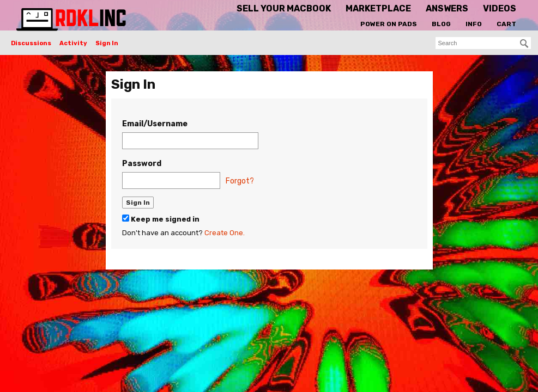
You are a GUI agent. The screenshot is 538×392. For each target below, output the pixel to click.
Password (142, 164)
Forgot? (240, 181)
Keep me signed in (161, 219)
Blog (441, 24)
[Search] (524, 44)
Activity (73, 43)
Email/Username (155, 124)
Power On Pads (389, 24)
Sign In (107, 43)
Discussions (31, 43)
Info (474, 24)
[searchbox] (483, 43)
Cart (506, 24)
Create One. (225, 233)
